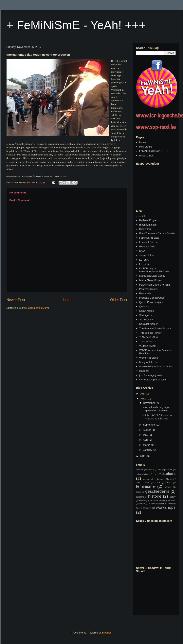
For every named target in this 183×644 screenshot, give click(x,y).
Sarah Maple (147, 311)
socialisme (154, 503)
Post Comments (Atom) (36, 308)
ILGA (142, 251)
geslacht (140, 497)
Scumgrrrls (146, 315)
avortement (148, 479)
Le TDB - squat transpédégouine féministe (154, 270)
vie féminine (145, 508)
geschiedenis (157, 491)
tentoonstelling (169, 503)
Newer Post (16, 300)
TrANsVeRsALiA (149, 337)
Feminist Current (149, 242)
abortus (151, 470)
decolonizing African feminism (156, 366)
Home (68, 300)
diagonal (144, 371)
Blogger (106, 633)
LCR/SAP (145, 260)
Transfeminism (148, 342)
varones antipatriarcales (153, 380)
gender (168, 487)
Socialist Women (149, 324)
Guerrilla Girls (147, 246)
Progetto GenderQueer (152, 298)
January (148, 450)
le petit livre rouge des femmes (162, 501)
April (146, 440)
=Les (142, 216)
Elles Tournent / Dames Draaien (157, 233)
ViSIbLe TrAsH (148, 346)
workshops (166, 507)
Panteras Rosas (148, 289)
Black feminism (148, 225)
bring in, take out (149, 362)
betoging (161, 479)
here (65, 176)
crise (158, 483)
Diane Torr (145, 229)
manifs (142, 503)
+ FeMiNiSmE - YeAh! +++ (76, 25)
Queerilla (144, 306)
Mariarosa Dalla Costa (152, 276)
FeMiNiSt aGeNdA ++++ (153, 151)
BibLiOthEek (146, 156)
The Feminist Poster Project (155, 328)
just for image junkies (151, 375)
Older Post (119, 300)
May (146, 435)
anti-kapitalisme (165, 470)
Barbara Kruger (148, 220)
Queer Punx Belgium (151, 302)
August (147, 430)
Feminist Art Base (149, 238)
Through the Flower (150, 333)
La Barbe (145, 264)
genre (139, 492)
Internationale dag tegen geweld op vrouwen (156, 409)
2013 (143, 394)
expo (169, 483)
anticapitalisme (143, 474)
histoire (155, 496)
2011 (143, 456)
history (173, 497)
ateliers (169, 473)
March (147, 445)
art (156, 474)
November (149, 403)
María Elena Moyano (151, 280)
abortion (140, 470)
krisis (141, 501)
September (150, 425)
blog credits (146, 147)
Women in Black (149, 358)
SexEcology (146, 320)
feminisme (146, 486)
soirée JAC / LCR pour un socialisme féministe (157, 417)
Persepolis (145, 293)
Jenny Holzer (147, 255)
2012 (143, 399)
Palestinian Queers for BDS (155, 285)
